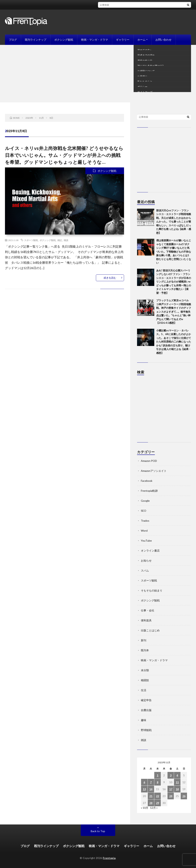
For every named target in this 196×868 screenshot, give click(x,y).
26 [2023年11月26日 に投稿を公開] (184, 796)
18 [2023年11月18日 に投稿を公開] (177, 789)
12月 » (154, 808)
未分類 (145, 670)
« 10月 (145, 808)
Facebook (147, 481)
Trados (145, 521)
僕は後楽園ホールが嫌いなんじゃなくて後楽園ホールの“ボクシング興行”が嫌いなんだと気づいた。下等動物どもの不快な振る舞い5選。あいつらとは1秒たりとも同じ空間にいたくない (174, 252)
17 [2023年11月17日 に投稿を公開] (171, 789)
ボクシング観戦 (64, 40)
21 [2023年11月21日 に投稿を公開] (151, 796)
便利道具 (146, 620)
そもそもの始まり (152, 590)
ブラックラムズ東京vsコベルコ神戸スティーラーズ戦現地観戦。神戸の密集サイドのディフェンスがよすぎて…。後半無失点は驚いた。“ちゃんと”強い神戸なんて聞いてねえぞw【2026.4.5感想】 (174, 312)
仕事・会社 (148, 610)
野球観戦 (146, 730)
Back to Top (98, 831)
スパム (145, 570)
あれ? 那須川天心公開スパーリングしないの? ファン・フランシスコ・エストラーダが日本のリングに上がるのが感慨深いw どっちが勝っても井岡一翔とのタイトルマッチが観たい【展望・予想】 (174, 282)
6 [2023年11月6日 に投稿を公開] (144, 782)
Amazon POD (149, 461)
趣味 (144, 720)
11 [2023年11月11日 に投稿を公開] (177, 782)
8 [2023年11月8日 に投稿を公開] (158, 782)
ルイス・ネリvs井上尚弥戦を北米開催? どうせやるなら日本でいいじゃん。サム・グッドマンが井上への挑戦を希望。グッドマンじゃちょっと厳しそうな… (64, 155)
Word (144, 531)
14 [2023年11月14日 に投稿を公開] (151, 789)
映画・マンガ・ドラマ (95, 40)
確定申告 (146, 700)
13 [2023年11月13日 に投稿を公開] (144, 789)
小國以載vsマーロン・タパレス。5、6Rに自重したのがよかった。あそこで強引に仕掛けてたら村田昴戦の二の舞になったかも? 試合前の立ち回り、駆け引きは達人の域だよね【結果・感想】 (174, 342)
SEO (144, 511)
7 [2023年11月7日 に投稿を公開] (151, 782)
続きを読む (110, 278)
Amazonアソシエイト (154, 471)
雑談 (66, 240)
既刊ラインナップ (36, 40)
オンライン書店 (150, 551)
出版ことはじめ (150, 630)
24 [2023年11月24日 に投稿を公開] (171, 796)
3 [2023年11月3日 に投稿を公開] (171, 775)
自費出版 (146, 710)
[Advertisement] (98, 74)
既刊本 (145, 650)
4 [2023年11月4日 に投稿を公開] (177, 775)
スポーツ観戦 (31, 240)
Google (145, 501)
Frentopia (109, 858)
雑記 (60, 240)
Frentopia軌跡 (149, 491)
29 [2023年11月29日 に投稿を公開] (158, 803)
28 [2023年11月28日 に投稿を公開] (151, 803)
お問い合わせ (163, 40)
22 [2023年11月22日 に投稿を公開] (158, 796)
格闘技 (145, 680)
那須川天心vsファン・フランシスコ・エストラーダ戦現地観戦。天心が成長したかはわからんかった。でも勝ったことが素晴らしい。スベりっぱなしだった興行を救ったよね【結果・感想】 (174, 222)
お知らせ (146, 560)
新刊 (144, 640)
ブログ (13, 40)
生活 (144, 690)
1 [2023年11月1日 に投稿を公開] (158, 775)
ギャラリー (123, 40)
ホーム (141, 40)
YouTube (146, 541)
